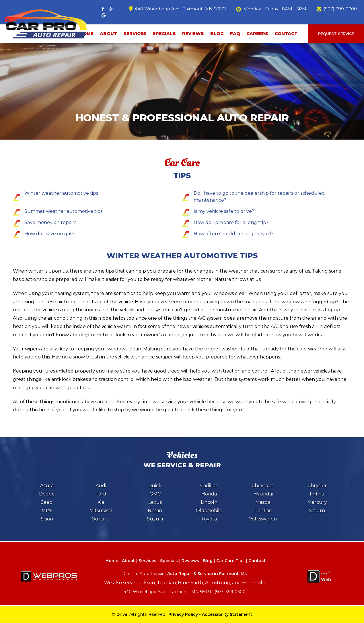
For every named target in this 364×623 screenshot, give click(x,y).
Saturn (317, 511)
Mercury (317, 502)
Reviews (193, 33)
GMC (155, 494)
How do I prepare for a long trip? (231, 222)
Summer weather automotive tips (63, 211)
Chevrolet (263, 486)
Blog (217, 33)
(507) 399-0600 (340, 9)
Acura (47, 486)
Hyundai (263, 494)
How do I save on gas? (49, 234)
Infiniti (317, 494)
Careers (257, 33)
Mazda (263, 502)
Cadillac (209, 486)
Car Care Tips (230, 561)
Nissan (155, 511)
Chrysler (317, 486)
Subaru (101, 519)
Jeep (47, 502)
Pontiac (263, 511)
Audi (101, 486)
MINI (47, 511)
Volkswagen (263, 519)
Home (112, 561)
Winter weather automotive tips (61, 193)
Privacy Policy (183, 614)
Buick (155, 486)
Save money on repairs (50, 222)
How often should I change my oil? (234, 234)
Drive (122, 614)
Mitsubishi (101, 511)
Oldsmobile (209, 511)
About (108, 33)
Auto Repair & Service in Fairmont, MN (207, 574)
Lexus (155, 502)
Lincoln (209, 502)
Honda (209, 494)
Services (135, 33)
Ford (101, 494)
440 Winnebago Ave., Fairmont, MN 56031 (180, 9)
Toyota (209, 519)
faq (235, 33)
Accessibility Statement (227, 614)
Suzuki (155, 519)
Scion (47, 519)
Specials (164, 33)
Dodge (47, 494)
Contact (286, 33)
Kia (101, 502)
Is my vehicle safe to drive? (224, 211)
